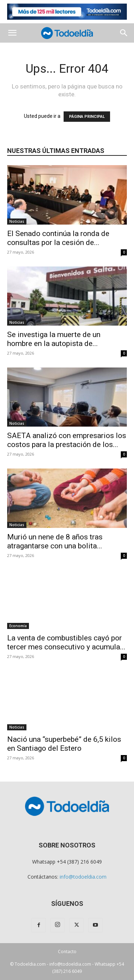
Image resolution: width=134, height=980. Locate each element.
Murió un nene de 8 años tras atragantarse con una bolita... (55, 541)
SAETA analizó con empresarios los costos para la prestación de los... (67, 440)
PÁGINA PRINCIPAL (87, 117)
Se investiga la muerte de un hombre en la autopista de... (54, 339)
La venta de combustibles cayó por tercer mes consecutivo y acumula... (66, 642)
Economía (18, 626)
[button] (12, 33)
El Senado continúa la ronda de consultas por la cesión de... (58, 238)
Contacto (67, 952)
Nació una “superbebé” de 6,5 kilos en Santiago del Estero (64, 744)
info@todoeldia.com (83, 877)
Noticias (17, 221)
